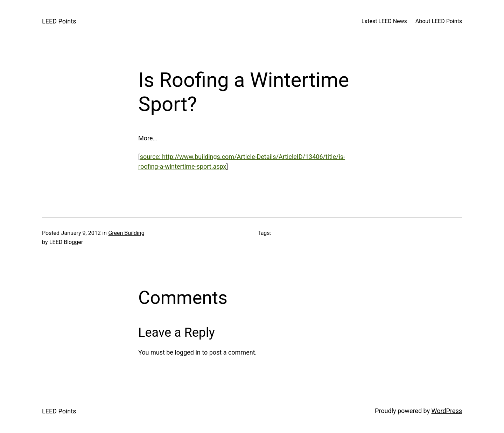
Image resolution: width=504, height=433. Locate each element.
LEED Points (59, 21)
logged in (187, 352)
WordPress (447, 411)
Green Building (126, 233)
